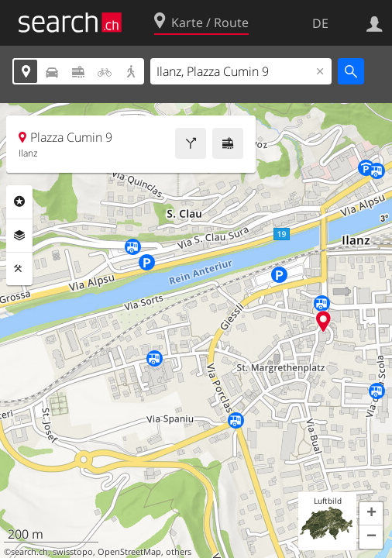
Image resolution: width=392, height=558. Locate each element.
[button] (371, 514)
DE (320, 23)
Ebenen (19, 236)
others (179, 552)
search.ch (29, 552)
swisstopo (73, 552)
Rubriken (19, 201)
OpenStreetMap (129, 552)
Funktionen (19, 269)
